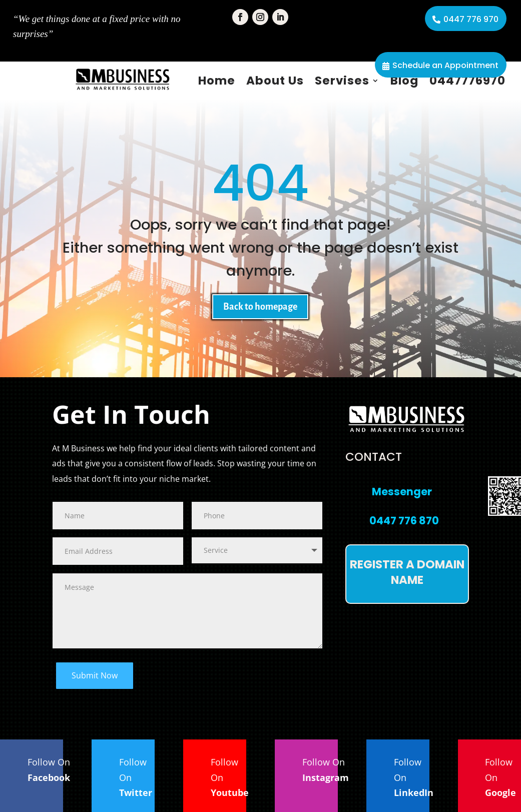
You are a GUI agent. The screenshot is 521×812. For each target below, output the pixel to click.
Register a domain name (407, 572)
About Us (275, 81)
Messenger (402, 492)
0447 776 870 (404, 521)
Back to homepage (260, 307)
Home (217, 81)
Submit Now (95, 675)
